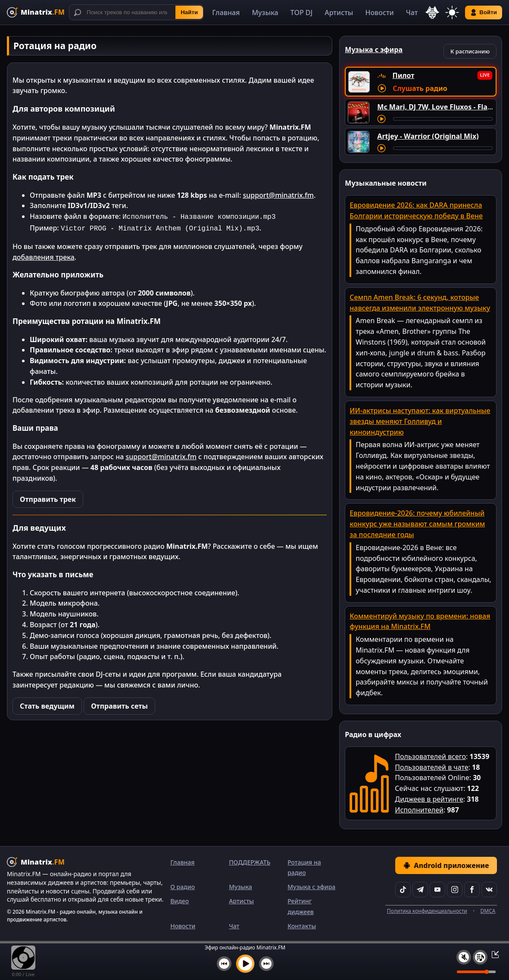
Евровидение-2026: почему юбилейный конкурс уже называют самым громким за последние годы (417, 524)
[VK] (489, 890)
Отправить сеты (119, 704)
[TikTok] (403, 890)
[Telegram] (420, 890)
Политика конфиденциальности (427, 911)
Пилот (404, 75)
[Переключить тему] (452, 12)
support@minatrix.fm (278, 195)
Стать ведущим (47, 704)
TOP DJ (301, 12)
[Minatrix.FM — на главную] (36, 12)
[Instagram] (455, 890)
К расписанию (470, 51)
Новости (379, 12)
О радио (183, 887)
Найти (189, 12)
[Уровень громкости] (476, 972)
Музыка (265, 12)
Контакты (302, 926)
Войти (484, 12)
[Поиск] (136, 12)
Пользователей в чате (431, 767)
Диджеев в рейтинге (429, 799)
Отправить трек (48, 498)
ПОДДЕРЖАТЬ (250, 862)
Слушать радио (420, 88)
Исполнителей (419, 810)
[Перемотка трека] (443, 119)
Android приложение (446, 865)
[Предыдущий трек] (224, 964)
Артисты (339, 12)
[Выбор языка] (432, 12)
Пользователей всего (430, 756)
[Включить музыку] (245, 964)
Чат (412, 12)
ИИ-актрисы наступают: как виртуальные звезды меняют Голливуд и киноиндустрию (420, 421)
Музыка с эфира (311, 887)
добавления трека (44, 255)
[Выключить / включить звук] (464, 957)
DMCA (488, 911)
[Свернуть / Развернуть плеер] (493, 954)
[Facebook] (472, 890)
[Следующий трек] (266, 964)
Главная (226, 12)
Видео (180, 901)
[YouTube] (437, 890)
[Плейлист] (480, 957)
